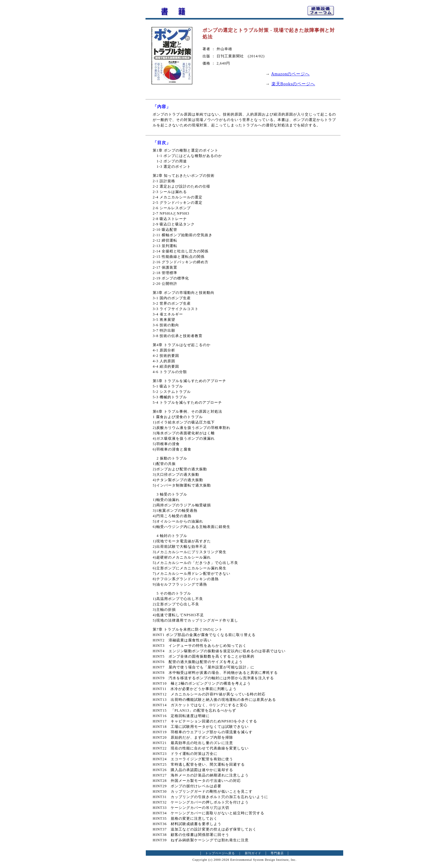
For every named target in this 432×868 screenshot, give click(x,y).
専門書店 (277, 853)
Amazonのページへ (290, 74)
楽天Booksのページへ (293, 84)
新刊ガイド (253, 853)
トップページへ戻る (220, 853)
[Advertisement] (112, 95)
